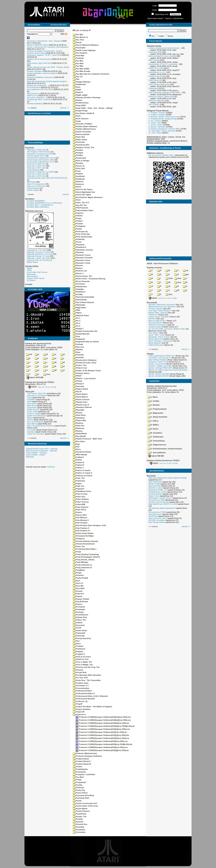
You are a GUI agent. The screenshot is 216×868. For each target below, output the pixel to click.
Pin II (76, 326)
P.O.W (77, 628)
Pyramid (78, 822)
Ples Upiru (79, 441)
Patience (78, 181)
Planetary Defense (82, 407)
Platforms (79, 428)
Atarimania (31, 274)
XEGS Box (153, 516)
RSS (64, 34)
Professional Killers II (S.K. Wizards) (90, 696)
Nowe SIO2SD (155, 486)
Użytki (161, 36)
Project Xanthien (82, 709)
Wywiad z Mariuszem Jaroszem (162, 305)
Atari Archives (32, 276)
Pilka (76, 310)
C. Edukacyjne (156, 437)
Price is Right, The (82, 662)
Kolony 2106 (32, 412)
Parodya (78, 163)
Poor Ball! (79, 588)
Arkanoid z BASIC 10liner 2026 (161, 96)
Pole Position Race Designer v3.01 (89, 525)
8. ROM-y (153, 425)
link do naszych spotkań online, (161, 155)
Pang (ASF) (79, 105)
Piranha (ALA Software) (85, 360)
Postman (78, 612)
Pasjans (78, 174)
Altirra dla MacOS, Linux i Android (162, 56)
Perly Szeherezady (82, 237)
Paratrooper (79, 158)
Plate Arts (79, 426)
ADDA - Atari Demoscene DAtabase (162, 263)
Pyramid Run (80, 824)
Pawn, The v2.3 (81, 203)
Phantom (78, 252)
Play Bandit (79, 436)
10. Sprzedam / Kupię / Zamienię (162, 131)
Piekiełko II (79, 292)
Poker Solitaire (81, 499)
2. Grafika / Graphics (157, 115)
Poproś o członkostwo (174, 18)
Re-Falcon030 (33, 87)
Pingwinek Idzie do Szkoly (86, 342)
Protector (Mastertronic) (85, 753)
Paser (77, 171)
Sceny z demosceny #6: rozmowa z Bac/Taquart (47, 47)
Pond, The (79, 546)
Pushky (78, 785)
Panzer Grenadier (82, 132)
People (77, 229)
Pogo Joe (78, 486)
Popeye (78, 596)
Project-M (78, 712)
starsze (66, 194)
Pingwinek (79, 339)
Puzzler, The (80, 816)
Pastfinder (79, 176)
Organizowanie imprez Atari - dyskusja (42, 449)
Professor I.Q (80, 701)
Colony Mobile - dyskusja (36, 453)
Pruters (78, 766)
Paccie (77, 42)
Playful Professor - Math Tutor (87, 439)
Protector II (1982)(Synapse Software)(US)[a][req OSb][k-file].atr (105, 726)
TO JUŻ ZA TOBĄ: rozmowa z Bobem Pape (166, 329)
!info (169, 278)
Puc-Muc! (78, 777)
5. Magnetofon (156, 413)
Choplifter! (31, 399)
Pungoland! (79, 782)
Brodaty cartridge (34, 71)
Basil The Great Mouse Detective (41, 426)
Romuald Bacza (155, 323)
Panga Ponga (80, 111)
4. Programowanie (157, 409)
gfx (186, 274)
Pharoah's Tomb (81, 263)
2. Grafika (153, 401)
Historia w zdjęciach (157, 101)
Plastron (78, 423)
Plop (76, 444)
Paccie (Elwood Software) (86, 45)
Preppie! (78, 652)
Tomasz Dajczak (155, 309)
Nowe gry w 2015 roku (36, 176)
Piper (77, 352)
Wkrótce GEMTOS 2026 (37, 45)
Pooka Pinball (80, 578)
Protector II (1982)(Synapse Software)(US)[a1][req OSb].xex (103, 717)
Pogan (77, 483)
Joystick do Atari (155, 494)
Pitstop (77, 381)
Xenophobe (32, 408)
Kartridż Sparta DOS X (36, 156)
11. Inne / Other (155, 133)
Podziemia (79, 481)
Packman (78, 58)
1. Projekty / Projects (157, 113)
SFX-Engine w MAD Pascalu (39, 152)
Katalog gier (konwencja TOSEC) (40, 382)
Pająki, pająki (80, 95)
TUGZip (53, 387)
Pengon (78, 221)
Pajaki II (78, 92)
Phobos (78, 268)
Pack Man (79, 56)
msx (178, 282)
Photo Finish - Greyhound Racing (89, 279)
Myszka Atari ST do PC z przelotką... (164, 64)
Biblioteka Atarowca (34, 211)
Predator (78, 646)
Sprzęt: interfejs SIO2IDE (159, 374)
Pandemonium (81, 103)
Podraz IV (78, 465)
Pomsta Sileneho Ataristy (85, 541)
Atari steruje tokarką (157, 522)
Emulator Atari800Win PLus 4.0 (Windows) (44, 203)
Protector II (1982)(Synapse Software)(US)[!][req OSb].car (102, 738)
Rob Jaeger (153, 333)
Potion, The (79, 620)
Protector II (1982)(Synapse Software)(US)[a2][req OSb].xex (103, 720)
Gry (153, 36)
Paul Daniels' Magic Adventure (88, 197)
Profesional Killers (82, 691)
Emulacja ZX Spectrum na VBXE (40, 172)
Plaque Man (79, 420)
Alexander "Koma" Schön (159, 337)
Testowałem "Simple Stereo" (160, 498)
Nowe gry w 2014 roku (36, 186)
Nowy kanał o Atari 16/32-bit (39, 63)
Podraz (77, 460)
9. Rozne (153, 429)
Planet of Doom (81, 399)
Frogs (29, 397)
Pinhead (78, 344)
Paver (77, 200)
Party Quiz (79, 168)
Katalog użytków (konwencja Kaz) (162, 386)
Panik (77, 121)
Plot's (77, 449)
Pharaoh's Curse (82, 255)
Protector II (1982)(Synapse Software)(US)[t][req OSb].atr (102, 750)
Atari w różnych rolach (158, 518)
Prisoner (78, 670)
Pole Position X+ (82, 531)
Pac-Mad (78, 63)
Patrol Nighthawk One (84, 192)
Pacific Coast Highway (84, 50)
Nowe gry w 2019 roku (36, 166)
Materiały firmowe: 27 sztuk (38, 256)
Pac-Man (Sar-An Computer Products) (91, 74)
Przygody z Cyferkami (84, 774)
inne (47, 374)
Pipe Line (78, 347)
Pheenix (78, 265)
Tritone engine (33, 188)
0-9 (29, 354)
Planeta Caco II (81, 405)
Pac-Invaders (80, 53)
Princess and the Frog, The (86, 667)
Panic (77, 116)
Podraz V (78, 468)
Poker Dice (79, 497)
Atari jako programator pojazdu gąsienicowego (46, 81)
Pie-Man (78, 294)
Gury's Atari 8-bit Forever (37, 272)
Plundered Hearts (82, 452)
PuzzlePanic (80, 814)
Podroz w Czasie (82, 470)
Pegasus (78, 213)
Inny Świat (31, 430)
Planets (78, 413)
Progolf (78, 704)
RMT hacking (154, 60)
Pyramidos (79, 830)
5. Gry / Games (155, 121)
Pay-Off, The (80, 205)
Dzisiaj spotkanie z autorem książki (41, 73)
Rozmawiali (152, 303)
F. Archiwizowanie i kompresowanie (165, 449)
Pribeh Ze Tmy (81, 659)
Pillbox (77, 313)
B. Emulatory (155, 433)
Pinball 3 (78, 329)
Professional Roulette (84, 699)
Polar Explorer (81, 507)
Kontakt (29, 284)
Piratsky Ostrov (81, 373)
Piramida (78, 355)
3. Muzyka (154, 405)
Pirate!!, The (80, 365)
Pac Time (78, 40)
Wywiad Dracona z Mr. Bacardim (162, 307)
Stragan (150, 354)
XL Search (31, 280)
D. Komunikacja (156, 441)
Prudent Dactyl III (82, 764)
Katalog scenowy (154, 268)
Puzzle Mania (80, 809)
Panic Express (81, 119)
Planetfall (78, 410)
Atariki (29, 268)
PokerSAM (79, 504)
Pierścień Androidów (83, 297)
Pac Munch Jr (80, 37)
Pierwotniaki (80, 300)
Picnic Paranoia (81, 281)
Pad (76, 79)
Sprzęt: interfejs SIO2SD (159, 376)
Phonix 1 (78, 273)
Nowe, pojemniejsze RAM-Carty (162, 356)
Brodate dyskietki (34, 104)
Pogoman (78, 489)
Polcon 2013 (80, 515)
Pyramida (78, 827)
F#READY (153, 315)
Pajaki (77, 90)
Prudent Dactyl (81, 759)
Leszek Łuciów (155, 327)
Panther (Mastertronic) (84, 129)
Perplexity (79, 239)
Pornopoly (79, 607)
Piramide (78, 357)
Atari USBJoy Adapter (157, 360)
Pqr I (76, 641)
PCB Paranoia (80, 208)
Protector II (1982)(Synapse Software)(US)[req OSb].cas (102, 741)
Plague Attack (80, 389)
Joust (29, 402)
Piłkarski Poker (81, 315)
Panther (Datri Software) (85, 126)
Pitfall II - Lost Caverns (84, 378)
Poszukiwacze (80, 615)
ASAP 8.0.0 (32, 95)
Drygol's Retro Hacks (36, 278)
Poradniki (30, 148)
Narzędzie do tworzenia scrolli (39, 154)
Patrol (77, 187)
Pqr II (77, 644)
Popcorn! (78, 594)
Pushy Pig (79, 790)
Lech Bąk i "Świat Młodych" (160, 311)
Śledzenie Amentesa (157, 325)
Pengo (77, 218)
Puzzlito (78, 819)
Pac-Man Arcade (81, 71)
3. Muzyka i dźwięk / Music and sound (164, 117)
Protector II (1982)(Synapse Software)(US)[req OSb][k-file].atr (104, 744)
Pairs (77, 87)
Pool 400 (78, 586)
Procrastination (81, 688)
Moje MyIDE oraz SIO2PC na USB (163, 504)
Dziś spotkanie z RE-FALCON (39, 89)
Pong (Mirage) (80, 562)
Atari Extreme (33, 93)
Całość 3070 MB (35, 377)
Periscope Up (80, 231)
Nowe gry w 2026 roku (36, 150)
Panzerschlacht (81, 134)
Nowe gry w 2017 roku (36, 168)
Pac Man (78, 35)
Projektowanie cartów (157, 492)
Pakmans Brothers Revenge (87, 97)
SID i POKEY (154, 105)
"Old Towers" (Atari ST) (37, 393)
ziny (169, 294)
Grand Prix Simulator (36, 434)
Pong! (77, 552)
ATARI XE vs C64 (156, 68)
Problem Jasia (81, 683)
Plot (76, 447)
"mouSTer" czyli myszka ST (160, 358)
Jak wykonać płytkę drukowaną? (162, 508)
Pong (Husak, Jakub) (83, 560)
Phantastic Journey (83, 250)
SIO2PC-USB (154, 484)
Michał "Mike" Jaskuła (157, 313)
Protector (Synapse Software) (87, 756)
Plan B (77, 392)
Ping (76, 336)
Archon (30, 420)
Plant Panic (79, 415)
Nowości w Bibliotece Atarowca (40, 77)
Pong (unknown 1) (82, 565)
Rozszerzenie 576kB (157, 512)
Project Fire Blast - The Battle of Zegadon (92, 707)
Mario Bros (31, 406)
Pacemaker (79, 48)
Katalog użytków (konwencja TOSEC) (163, 460)
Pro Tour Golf (80, 678)
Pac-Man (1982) (81, 69)
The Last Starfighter (35, 422)
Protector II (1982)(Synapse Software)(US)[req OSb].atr (101, 732)
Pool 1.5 (78, 583)
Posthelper (79, 609)
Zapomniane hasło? (155, 18)
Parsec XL (79, 166)
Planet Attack (80, 394)
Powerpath (79, 633)
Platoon (78, 431)
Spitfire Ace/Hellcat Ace (37, 416)
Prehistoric (79, 649)
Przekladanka (80, 769)
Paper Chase (80, 140)
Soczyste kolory (155, 514)
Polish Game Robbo (83, 533)
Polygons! (79, 539)
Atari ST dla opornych (36, 184)
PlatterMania (80, 433)
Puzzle (77, 801)
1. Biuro (153, 397)
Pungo (77, 780)
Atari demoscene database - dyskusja (41, 451)
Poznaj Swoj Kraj (82, 638)
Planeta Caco (80, 402)
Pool (76, 581)
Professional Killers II (84, 693)
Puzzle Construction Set (85, 803)
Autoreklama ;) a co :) (157, 72)
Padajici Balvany (82, 82)
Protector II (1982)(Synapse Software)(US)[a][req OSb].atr (102, 723)
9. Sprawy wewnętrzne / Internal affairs (164, 129)
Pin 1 (76, 318)
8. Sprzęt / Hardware (157, 127)
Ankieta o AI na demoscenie (38, 59)
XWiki (29, 270)
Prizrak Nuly (80, 672)
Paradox (78, 150)
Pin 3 (76, 321)
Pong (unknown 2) (82, 567)
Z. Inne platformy (157, 453)
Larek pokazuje (33, 170)
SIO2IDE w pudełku (157, 520)
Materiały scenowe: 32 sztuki (39, 252)
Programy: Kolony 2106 (158, 362)
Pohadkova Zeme (82, 491)
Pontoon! (78, 575)
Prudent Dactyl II (82, 761)
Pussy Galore (80, 793)
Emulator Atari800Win (36, 201)
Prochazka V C (81, 686)
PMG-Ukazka (80, 455)
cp (186, 270)
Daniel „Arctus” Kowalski (159, 317)
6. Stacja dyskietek (157, 417)
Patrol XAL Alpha (82, 195)
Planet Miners (80, 397)
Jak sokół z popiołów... (36, 97)
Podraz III (78, 462)
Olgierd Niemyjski (156, 345)
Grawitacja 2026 (155, 52)
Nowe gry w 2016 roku (36, 174)
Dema (170, 36)
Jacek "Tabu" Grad (156, 335)
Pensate (78, 224)
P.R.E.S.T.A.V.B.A (82, 657)
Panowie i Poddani (82, 124)
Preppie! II (79, 654)
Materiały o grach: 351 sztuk (39, 258)
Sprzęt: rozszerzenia (157, 364)
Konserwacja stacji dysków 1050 (40, 160)
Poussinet (79, 625)
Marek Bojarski (155, 343)
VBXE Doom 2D (155, 80)
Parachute (79, 142)
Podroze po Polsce (83, 476)
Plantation (79, 418)
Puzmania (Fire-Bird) (83, 795)
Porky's (78, 604)
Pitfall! (77, 376)
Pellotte (78, 216)
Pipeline (78, 349)
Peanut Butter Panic (83, 210)
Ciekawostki (153, 88)
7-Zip (48, 387)
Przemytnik (79, 772)
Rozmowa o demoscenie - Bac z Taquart (44, 41)
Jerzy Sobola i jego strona (159, 84)
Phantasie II (79, 247)
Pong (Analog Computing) (86, 554)
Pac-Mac (78, 61)
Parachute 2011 (81, 145)
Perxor (77, 242)
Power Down (80, 630)
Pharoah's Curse (82, 260)
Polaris (77, 512)
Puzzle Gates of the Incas (85, 806)
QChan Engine (33, 190)
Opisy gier (30, 391)
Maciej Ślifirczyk (155, 339)
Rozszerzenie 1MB (156, 500)
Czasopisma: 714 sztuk (37, 250)
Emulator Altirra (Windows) (38, 207)
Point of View (80, 494)
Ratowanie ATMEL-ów (158, 490)
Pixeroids (78, 386)
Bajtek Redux (32, 262)
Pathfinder (79, 179)
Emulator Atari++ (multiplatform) (40, 205)
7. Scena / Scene (156, 125)
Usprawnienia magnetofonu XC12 (41, 158)
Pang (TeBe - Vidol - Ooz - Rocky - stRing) (93, 108)
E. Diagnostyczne (157, 445)
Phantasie (79, 245)
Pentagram (79, 226)
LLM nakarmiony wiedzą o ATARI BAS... (165, 92)
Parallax (78, 155)
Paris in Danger (81, 161)
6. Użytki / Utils (155, 123)
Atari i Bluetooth (155, 482)
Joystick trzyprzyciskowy (159, 502)
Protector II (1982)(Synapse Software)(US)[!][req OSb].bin (102, 735)
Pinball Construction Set (85, 331)
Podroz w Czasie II (82, 473)
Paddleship (79, 84)
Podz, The (79, 478)
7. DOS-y (153, 421)
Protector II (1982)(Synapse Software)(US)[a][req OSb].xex (103, 729)
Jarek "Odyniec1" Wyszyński (160, 341)
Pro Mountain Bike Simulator (87, 675)
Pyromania (79, 832)
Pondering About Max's (85, 549)
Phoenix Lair (80, 271)
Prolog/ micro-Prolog (157, 76)
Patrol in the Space (83, 189)
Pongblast (79, 570)
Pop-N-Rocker (80, 602)
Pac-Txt (78, 77)
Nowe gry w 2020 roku (36, 164)
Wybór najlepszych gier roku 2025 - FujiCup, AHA (47, 67)
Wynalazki (151, 476)
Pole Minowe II (81, 520)
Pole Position (80, 523)
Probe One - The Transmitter (87, 680)
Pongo (77, 573)
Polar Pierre (79, 510)
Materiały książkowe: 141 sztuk (40, 254)
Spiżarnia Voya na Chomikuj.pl (39, 260)
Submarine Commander (37, 395)
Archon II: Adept (34, 414)
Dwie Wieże (32, 424)
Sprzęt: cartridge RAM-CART (160, 368)
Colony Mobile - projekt (36, 455)
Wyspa (30, 418)
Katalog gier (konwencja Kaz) (38, 343)
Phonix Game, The (82, 276)
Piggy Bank (79, 308)
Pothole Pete (80, 617)
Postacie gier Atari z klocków (39, 99)
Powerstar (79, 636)
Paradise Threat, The (83, 147)
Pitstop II (78, 384)
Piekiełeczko (80, 287)
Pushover (78, 788)
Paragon (78, 153)
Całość (32, 387)
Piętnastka (79, 305)
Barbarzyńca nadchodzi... (37, 85)
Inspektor (31, 432)
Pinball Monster (81, 334)
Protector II (79, 714)
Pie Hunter (79, 284)
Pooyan (78, 591)
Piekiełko (78, 289)
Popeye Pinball (81, 599)
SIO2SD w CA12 (155, 488)
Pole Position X (81, 528)
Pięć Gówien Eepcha (83, 302)
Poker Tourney (81, 502)
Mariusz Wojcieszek (157, 321)
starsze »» (64, 108)
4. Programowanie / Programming (162, 119)
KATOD (152, 319)
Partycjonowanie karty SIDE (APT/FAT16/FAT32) (47, 178)
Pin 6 (76, 323)
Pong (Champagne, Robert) (86, 557)
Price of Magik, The (83, 665)
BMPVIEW (31, 182)
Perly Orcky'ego (81, 234)
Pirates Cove (80, 368)
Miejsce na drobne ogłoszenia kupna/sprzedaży (168, 370)
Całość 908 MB (156, 456)
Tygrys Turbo (154, 496)
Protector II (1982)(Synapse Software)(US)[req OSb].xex (102, 747)
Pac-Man (78, 66)
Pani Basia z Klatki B (83, 113)
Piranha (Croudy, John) (84, 363)
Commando (32, 404)
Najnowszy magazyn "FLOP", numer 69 (43, 55)
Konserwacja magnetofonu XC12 (41, 162)
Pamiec (78, 100)
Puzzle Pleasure (81, 811)
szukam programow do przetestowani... (165, 48)
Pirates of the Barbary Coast (87, 371)
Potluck (78, 623)
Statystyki (30, 457)
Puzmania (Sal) (81, 798)
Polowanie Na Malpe (83, 536)
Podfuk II (78, 457)
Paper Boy (79, 137)
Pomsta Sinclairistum (84, 544)
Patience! (78, 184)
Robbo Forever (33, 410)
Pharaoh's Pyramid (83, 258)
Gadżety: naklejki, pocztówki (160, 366)
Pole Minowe (80, 518)
